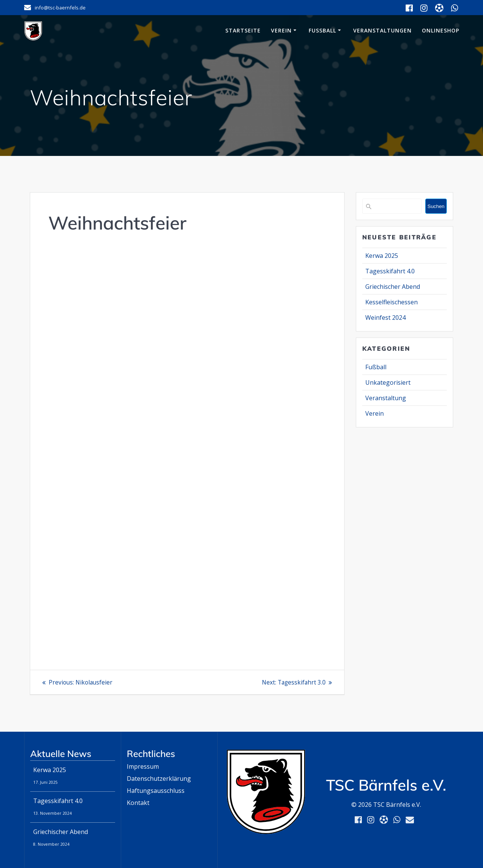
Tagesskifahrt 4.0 (390, 271)
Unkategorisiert (388, 382)
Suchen (436, 206)
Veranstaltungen (382, 30)
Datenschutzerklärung (159, 779)
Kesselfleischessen (391, 302)
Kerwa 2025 (382, 256)
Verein (281, 30)
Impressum (143, 766)
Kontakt (138, 803)
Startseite (243, 30)
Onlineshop (441, 30)
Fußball (322, 30)
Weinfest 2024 (385, 318)
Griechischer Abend (393, 287)
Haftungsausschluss (156, 791)
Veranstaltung (386, 398)
